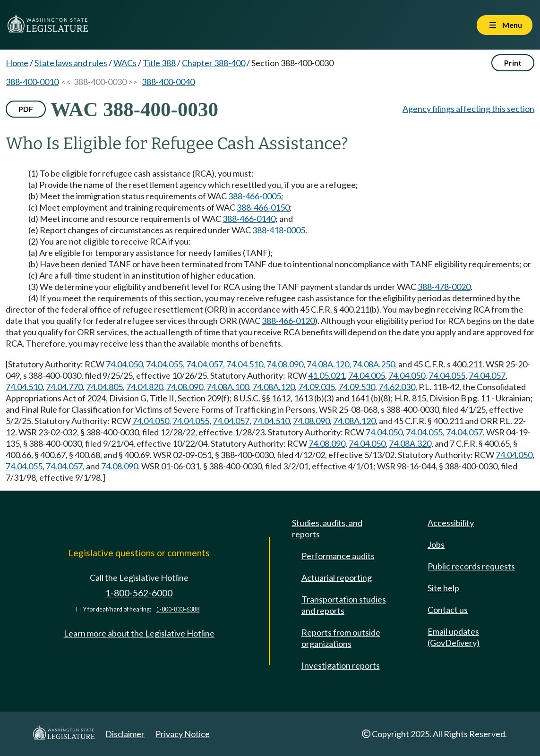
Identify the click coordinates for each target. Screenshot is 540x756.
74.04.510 (245, 364)
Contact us (448, 610)
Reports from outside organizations (341, 638)
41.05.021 (326, 375)
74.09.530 (357, 387)
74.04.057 (205, 364)
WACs (125, 63)
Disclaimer (125, 734)
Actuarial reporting (337, 578)
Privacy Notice (183, 734)
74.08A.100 (228, 387)
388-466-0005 (255, 196)
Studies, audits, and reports (327, 528)
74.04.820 (145, 387)
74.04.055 (164, 364)
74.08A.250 (374, 364)
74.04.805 (104, 387)
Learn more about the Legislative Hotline (139, 633)
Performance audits (338, 556)
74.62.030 (397, 387)
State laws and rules (71, 63)
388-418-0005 (279, 230)
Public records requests (471, 566)
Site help (443, 588)
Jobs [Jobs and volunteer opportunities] (436, 544)
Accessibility (451, 523)
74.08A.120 (328, 364)
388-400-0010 (32, 82)
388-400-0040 (168, 82)
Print (513, 63)
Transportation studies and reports (344, 605)
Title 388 (159, 63)
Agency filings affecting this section (468, 109)
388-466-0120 (288, 321)
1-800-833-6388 (178, 609)
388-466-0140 (249, 219)
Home (17, 63)
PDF (26, 109)
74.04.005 (367, 375)
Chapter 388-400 (214, 63)
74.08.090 (285, 364)
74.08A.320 (410, 443)
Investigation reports (341, 665)
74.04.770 (64, 387)
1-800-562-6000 (139, 593)
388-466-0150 (263, 207)
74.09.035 (317, 387)
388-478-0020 (444, 287)
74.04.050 (124, 364)
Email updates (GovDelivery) (454, 637)
